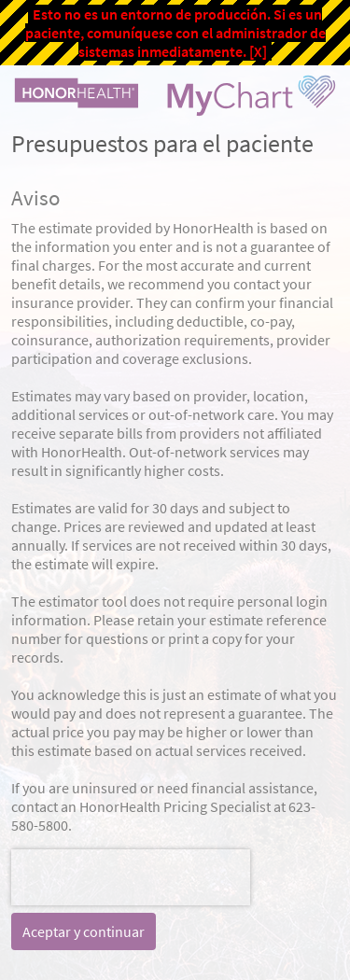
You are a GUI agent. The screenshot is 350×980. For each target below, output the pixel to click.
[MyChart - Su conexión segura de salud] (175, 96)
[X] (258, 51)
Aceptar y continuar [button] (84, 931)
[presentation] (131, 877)
